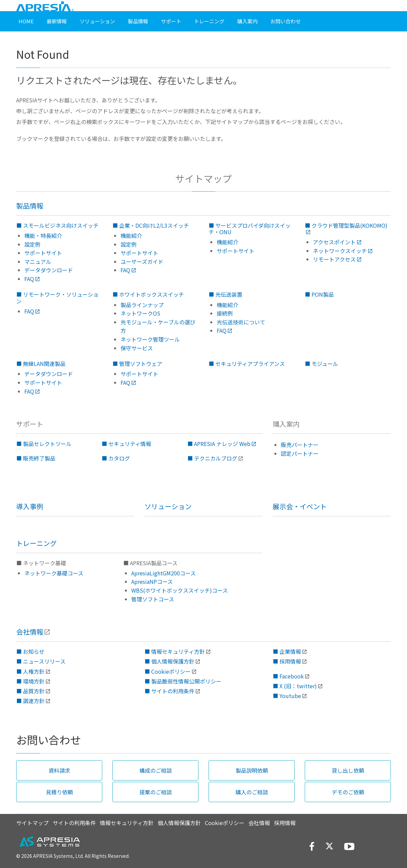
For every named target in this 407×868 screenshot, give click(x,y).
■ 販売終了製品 (36, 458)
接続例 (225, 313)
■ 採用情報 (287, 661)
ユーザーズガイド (142, 262)
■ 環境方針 (30, 681)
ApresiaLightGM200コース (164, 573)
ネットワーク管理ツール (150, 339)
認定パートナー (300, 453)
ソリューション (168, 506)
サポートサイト (43, 253)
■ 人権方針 (30, 671)
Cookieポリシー (225, 823)
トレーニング (36, 543)
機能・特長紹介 (43, 235)
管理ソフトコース (153, 599)
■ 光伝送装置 (225, 294)
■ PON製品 (319, 294)
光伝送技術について (241, 322)
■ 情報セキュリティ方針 (175, 651)
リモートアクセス (337, 259)
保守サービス (137, 348)
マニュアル (38, 262)
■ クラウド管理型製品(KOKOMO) (346, 229)
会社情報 (30, 632)
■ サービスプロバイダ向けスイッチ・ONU (250, 229)
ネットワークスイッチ (343, 251)
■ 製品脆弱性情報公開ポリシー (183, 681)
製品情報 (30, 206)
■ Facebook (288, 676)
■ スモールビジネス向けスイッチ (57, 225)
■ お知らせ (30, 651)
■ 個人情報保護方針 (169, 661)
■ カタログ (116, 458)
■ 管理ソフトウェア (137, 364)
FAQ (32, 279)
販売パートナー (300, 445)
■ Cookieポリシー (168, 671)
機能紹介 (131, 235)
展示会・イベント (300, 506)
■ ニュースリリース (41, 661)
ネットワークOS (140, 313)
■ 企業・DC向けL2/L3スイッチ (151, 225)
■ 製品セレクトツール (44, 444)
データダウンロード (49, 270)
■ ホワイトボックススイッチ (148, 294)
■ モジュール (321, 364)
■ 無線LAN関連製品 (41, 364)
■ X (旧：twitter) (295, 686)
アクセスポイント (337, 242)
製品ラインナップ (142, 305)
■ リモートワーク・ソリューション (57, 297)
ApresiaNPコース (152, 581)
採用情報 (285, 823)
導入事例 (30, 506)
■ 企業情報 (287, 651)
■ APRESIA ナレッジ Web (222, 444)
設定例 (32, 244)
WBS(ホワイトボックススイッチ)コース (180, 590)
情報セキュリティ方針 (127, 823)
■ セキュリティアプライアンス (247, 364)
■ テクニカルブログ (212, 458)
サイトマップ (32, 823)
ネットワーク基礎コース (54, 573)
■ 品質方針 (30, 691)
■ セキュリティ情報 (126, 444)
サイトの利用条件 (74, 823)
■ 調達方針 (30, 701)
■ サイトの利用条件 (169, 691)
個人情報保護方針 (179, 823)
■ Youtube (287, 696)
